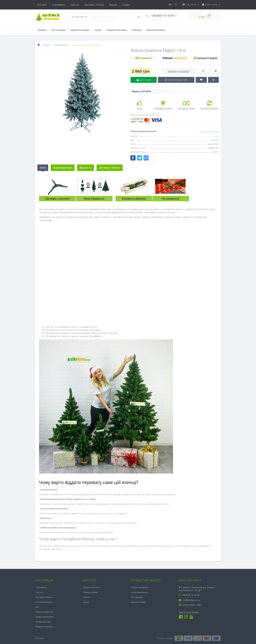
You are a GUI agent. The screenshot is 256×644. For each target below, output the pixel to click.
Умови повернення (44, 617)
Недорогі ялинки (80, 30)
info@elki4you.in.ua (190, 600)
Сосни (98, 30)
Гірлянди (137, 30)
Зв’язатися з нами (43, 622)
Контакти (127, 5)
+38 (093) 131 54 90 (189, 595)
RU (176, 4)
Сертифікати (43, 5)
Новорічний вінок (117, 30)
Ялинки (42, 30)
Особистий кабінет (140, 587)
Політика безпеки (44, 602)
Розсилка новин (138, 602)
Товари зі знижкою (44, 627)
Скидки (112, 5)
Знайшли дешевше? (178, 71)
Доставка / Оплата (80, 5)
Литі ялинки (58, 30)
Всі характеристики (210, 131)
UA (170, 4)
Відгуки (99, 5)
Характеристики (63, 168)
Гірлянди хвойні (91, 592)
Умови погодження (44, 612)
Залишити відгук (207, 58)
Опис (43, 168)
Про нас (60, 5)
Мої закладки (137, 597)
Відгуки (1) (86, 168)
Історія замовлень (139, 592)
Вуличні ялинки (156, 30)
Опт (37, 607)
